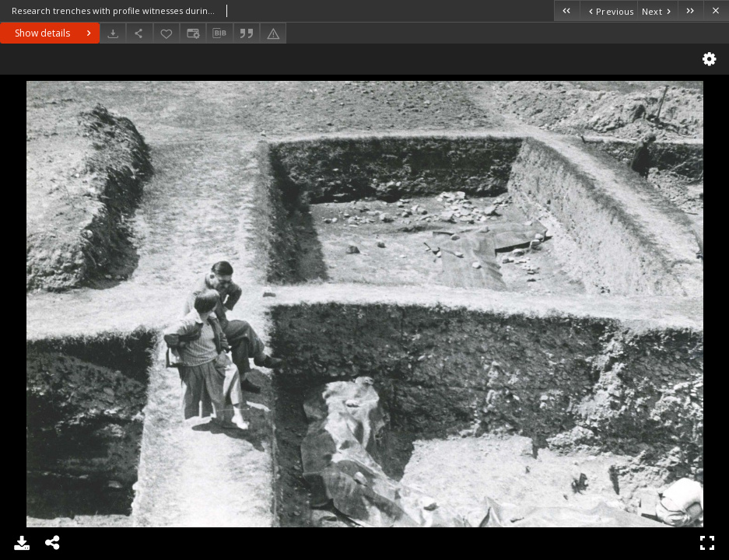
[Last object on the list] (690, 10)
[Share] (139, 33)
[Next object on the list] (657, 10)
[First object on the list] (567, 10)
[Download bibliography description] (219, 33)
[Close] (716, 10)
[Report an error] (273, 33)
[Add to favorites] (166, 33)
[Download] (113, 33)
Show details (55, 33)
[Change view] (193, 33)
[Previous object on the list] (608, 10)
